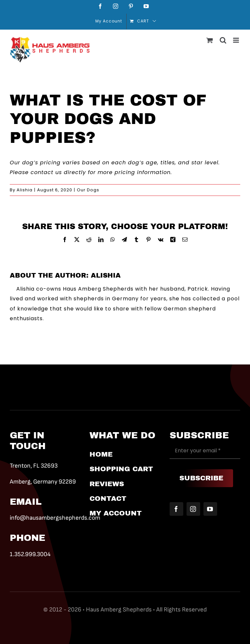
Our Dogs (88, 190)
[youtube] (210, 509)
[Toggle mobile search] (223, 40)
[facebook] (176, 509)
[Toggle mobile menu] (237, 40)
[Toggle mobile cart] (210, 40)
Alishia (25, 190)
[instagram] (193, 509)
